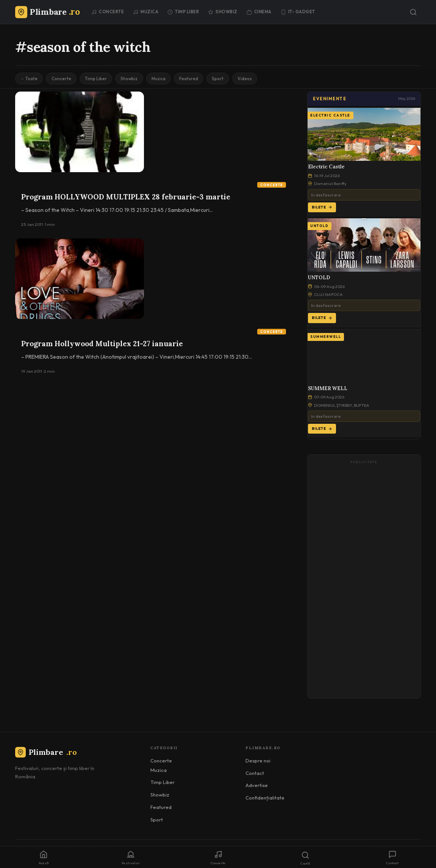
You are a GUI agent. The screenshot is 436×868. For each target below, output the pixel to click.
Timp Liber (183, 12)
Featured (205, 79)
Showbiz (223, 12)
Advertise (257, 787)
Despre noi (258, 762)
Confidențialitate (265, 799)
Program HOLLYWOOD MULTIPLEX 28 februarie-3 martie (126, 198)
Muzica (146, 12)
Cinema (259, 12)
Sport (237, 79)
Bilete (322, 209)
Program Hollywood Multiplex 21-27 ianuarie (102, 345)
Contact (255, 775)
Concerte (108, 12)
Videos (266, 79)
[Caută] (413, 12)
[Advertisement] (364, 582)
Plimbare (46, 754)
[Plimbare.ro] (47, 12)
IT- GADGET (298, 12)
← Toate (30, 79)
